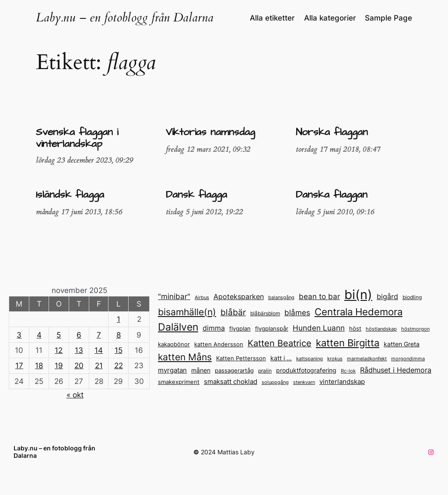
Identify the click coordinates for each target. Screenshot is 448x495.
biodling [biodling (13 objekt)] (412, 297)
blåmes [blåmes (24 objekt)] (297, 312)
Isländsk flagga (70, 195)
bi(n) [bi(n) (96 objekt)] (358, 295)
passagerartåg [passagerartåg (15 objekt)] (234, 370)
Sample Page (388, 18)
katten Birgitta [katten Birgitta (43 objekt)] (348, 343)
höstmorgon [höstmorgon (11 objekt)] (415, 329)
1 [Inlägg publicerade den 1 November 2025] (119, 319)
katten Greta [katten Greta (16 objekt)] (402, 344)
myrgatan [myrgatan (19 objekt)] (172, 370)
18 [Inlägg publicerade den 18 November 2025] (39, 366)
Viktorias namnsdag (210, 132)
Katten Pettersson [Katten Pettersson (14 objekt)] (241, 358)
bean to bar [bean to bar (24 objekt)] (319, 296)
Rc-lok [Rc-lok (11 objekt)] (348, 371)
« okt (75, 395)
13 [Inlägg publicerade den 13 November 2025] (79, 350)
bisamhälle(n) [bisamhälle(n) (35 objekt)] (187, 312)
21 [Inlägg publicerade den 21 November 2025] (99, 366)
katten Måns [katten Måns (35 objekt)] (185, 357)
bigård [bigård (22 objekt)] (387, 296)
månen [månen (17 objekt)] (201, 370)
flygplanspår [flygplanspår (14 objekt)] (272, 329)
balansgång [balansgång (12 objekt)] (281, 297)
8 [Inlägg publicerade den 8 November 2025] (119, 335)
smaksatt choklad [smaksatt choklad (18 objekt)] (231, 382)
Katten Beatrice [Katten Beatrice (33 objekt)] (280, 343)
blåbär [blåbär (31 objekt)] (233, 312)
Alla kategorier (330, 18)
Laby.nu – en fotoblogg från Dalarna (125, 18)
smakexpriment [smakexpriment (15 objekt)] (179, 382)
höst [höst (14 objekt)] (355, 329)
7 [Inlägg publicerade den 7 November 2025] (99, 335)
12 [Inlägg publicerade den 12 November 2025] (59, 350)
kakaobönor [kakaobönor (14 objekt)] (174, 344)
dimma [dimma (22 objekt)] (214, 328)
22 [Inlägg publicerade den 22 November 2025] (119, 366)
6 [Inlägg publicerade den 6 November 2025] (79, 335)
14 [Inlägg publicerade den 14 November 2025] (99, 350)
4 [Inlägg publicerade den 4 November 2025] (39, 335)
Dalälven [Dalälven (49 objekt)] (178, 327)
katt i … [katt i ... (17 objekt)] (281, 358)
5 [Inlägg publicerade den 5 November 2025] (59, 335)
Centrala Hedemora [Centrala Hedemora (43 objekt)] (359, 312)
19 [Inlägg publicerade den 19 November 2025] (59, 366)
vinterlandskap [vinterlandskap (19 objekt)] (342, 382)
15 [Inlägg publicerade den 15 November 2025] (119, 350)
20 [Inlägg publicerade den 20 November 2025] (79, 366)
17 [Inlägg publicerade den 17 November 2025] (19, 366)
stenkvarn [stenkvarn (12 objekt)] (304, 382)
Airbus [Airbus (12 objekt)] (202, 297)
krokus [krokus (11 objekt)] (335, 359)
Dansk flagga (196, 195)
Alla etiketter (272, 18)
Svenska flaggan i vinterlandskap (77, 139)
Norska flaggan (332, 132)
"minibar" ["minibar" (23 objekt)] (174, 296)
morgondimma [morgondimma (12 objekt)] (408, 359)
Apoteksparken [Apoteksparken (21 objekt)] (239, 296)
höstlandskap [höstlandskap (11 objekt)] (381, 329)
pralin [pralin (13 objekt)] (265, 371)
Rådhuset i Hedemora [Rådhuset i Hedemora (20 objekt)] (396, 370)
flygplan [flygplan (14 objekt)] (240, 329)
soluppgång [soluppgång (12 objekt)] (275, 382)
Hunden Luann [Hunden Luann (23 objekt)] (319, 328)
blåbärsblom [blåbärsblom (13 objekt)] (265, 313)
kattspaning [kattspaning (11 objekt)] (310, 359)
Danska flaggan (332, 195)
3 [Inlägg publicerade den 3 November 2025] (19, 335)
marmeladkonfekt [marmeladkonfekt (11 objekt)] (367, 359)
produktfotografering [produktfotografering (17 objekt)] (306, 370)
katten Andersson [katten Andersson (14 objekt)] (219, 344)
